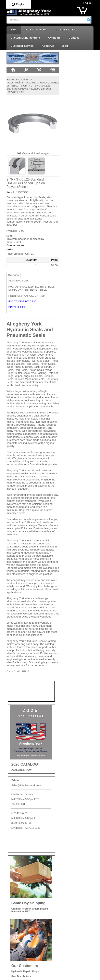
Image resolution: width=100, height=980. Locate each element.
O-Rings (59, 843)
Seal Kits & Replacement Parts (73, 896)
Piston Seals (62, 865)
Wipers (58, 933)
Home (7, 79)
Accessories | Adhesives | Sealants (69, 827)
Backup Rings (62, 836)
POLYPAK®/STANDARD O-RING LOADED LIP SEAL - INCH (23, 84)
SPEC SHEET (14, 307)
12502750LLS (12, 242)
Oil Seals (59, 850)
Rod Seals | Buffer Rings (69, 882)
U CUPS (20, 79)
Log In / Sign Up (17, 863)
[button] (92, 20)
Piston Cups (61, 857)
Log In (90, 3)
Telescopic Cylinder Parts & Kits (73, 904)
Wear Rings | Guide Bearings (72, 925)
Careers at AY (16, 842)
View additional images (32, 153)
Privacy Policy (16, 828)
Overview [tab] (10, 275)
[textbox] (47, 20)
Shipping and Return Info (22, 835)
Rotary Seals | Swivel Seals (71, 889)
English (18, 4)
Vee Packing (62, 918)
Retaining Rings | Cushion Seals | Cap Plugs (70, 873)
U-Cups (59, 911)
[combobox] (49, 20)
